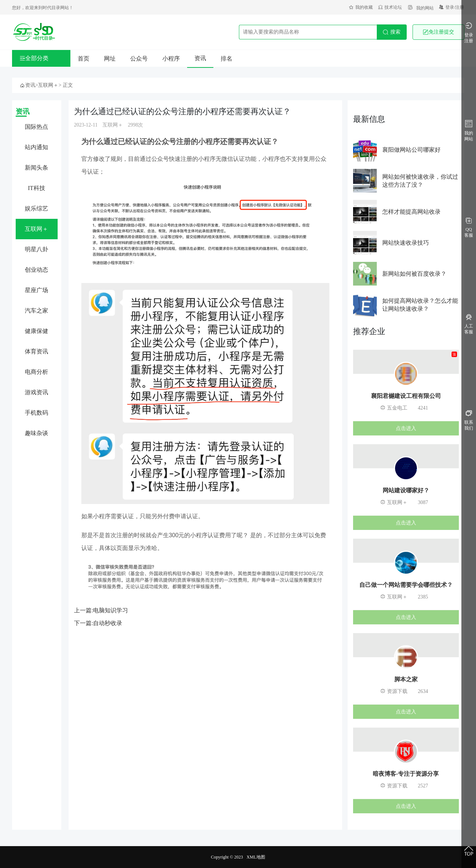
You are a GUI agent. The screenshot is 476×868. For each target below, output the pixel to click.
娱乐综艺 (36, 208)
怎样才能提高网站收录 (411, 212)
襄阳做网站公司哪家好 (411, 150)
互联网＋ (48, 85)
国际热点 (36, 127)
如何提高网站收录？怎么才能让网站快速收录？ (420, 305)
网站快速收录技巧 (406, 243)
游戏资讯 (36, 392)
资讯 (200, 58)
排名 (227, 59)
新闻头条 (36, 168)
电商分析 (36, 372)
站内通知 (36, 147)
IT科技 (37, 188)
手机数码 (36, 413)
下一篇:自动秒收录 (98, 623)
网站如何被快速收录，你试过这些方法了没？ (420, 181)
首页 (84, 59)
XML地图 (256, 857)
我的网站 (421, 8)
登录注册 (469, 33)
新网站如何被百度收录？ (414, 274)
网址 (110, 59)
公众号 (139, 59)
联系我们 (469, 421)
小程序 (171, 59)
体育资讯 (36, 351)
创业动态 (36, 270)
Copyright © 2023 (227, 857)
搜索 (392, 32)
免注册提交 (438, 32)
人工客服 (469, 324)
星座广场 (36, 290)
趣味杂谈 (36, 433)
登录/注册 (452, 7)
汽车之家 (36, 311)
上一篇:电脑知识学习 (101, 610)
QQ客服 (469, 228)
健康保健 (36, 331)
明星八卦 (36, 249)
